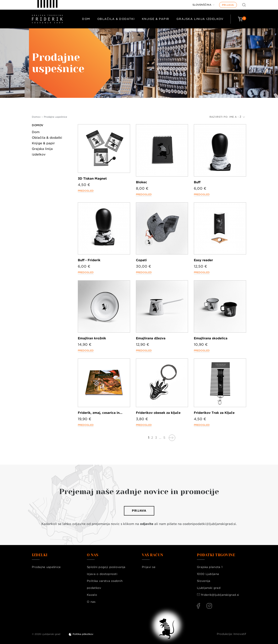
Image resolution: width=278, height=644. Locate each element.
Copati (141, 260)
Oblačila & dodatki (116, 19)
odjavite (147, 524)
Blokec (142, 182)
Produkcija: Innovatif (231, 634)
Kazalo (92, 595)
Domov (38, 125)
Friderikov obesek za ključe (158, 413)
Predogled (86, 191)
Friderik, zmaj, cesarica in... (100, 413)
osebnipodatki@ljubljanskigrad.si (209, 524)
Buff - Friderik (89, 260)
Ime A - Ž (237, 117)
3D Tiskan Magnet (92, 179)
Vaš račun (153, 555)
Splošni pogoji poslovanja (106, 567)
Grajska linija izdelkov (200, 19)
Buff (197, 182)
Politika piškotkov (83, 634)
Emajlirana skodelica (211, 338)
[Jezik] (204, 5)
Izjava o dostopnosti (102, 574)
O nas (91, 602)
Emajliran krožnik (92, 338)
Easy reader (203, 260)
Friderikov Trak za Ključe (214, 413)
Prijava (228, 5)
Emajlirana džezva (151, 338)
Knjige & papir (156, 19)
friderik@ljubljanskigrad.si (220, 595)
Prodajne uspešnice (46, 567)
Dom (86, 19)
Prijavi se (149, 567)
